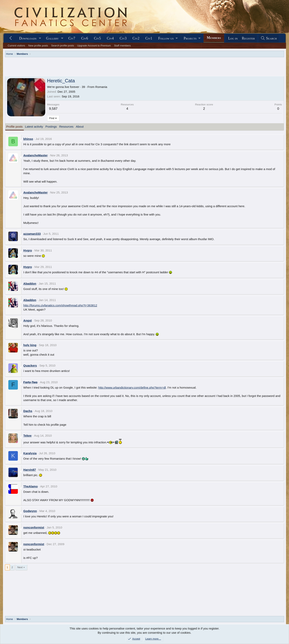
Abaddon (30, 283)
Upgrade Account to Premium (94, 46)
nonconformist (34, 527)
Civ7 (72, 38)
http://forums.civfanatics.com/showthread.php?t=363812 (60, 305)
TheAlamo (31, 486)
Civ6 (85, 38)
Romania (101, 87)
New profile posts (38, 46)
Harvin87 (30, 470)
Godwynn (30, 511)
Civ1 (149, 38)
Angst (28, 320)
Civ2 (136, 38)
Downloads (28, 38)
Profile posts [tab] (15, 127)
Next (20, 567)
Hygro (28, 250)
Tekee (27, 436)
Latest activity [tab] (34, 127)
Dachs (28, 411)
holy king (30, 345)
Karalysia (30, 453)
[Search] (269, 38)
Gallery (52, 38)
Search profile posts (63, 46)
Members (214, 38)
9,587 (53, 109)
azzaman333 (32, 234)
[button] (40, 38)
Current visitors (16, 46)
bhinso (28, 139)
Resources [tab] (66, 127)
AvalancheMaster (36, 155)
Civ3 (123, 38)
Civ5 (97, 38)
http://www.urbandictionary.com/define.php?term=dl (132, 387)
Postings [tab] (51, 127)
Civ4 (110, 38)
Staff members (122, 46)
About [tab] (80, 127)
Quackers (30, 365)
